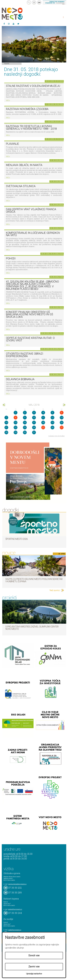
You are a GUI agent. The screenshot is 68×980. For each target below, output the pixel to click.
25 (43, 427)
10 (34, 418)
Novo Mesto (18, 14)
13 (62, 418)
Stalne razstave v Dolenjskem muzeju (33, 86)
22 (16, 427)
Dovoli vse (34, 955)
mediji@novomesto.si (15, 930)
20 (62, 422)
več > (8, 100)
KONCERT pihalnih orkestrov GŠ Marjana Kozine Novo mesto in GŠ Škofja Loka (30, 314)
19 (52, 422)
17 (34, 422)
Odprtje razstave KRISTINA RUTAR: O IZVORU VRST (30, 339)
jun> (64, 405)
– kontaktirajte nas (55, 3)
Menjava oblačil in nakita (24, 165)
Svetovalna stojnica (21, 186)
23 (25, 427)
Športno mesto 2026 (17, 539)
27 (62, 427)
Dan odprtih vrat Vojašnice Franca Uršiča (31, 211)
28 (6, 432)
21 (6, 427)
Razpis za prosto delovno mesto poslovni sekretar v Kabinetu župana (34, 580)
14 (6, 422)
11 (43, 418)
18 (43, 422)
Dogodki (7, 63)
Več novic (55, 590)
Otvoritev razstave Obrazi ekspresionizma (25, 355)
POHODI (11, 259)
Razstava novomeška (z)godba (27, 109)
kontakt (34, 2)
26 (52, 427)
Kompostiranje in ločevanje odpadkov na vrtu (33, 234)
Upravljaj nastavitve (34, 974)
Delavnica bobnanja (20, 379)
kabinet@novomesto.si (15, 909)
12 (52, 418)
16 (25, 422)
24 (34, 427)
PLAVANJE (12, 144)
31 (34, 432)
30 (25, 432)
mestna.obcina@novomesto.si (17, 884)
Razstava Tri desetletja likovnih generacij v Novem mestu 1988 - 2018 (31, 128)
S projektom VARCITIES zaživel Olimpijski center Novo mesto (32, 628)
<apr (4, 405)
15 (16, 422)
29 (16, 432)
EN (39, 2)
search (29, 2)
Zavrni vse (34, 967)
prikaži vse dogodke (57, 436)
